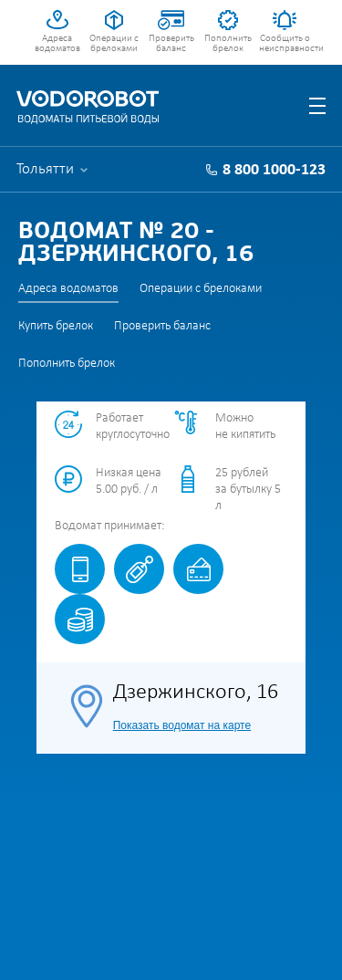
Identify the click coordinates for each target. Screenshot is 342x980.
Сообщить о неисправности (285, 44)
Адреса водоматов (57, 44)
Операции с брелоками (114, 44)
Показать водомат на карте (182, 725)
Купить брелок (56, 326)
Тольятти (45, 169)
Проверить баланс (171, 44)
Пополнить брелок (228, 44)
